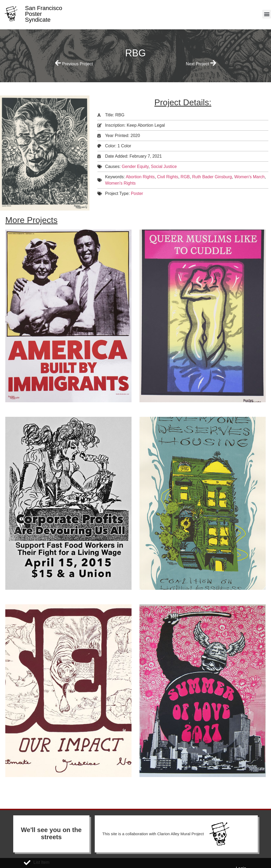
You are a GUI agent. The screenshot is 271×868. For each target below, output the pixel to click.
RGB (185, 177)
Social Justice (164, 166)
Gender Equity (135, 166)
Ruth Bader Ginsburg (212, 177)
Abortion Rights (140, 177)
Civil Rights (168, 177)
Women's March (249, 177)
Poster (137, 193)
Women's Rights (120, 183)
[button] (267, 14)
